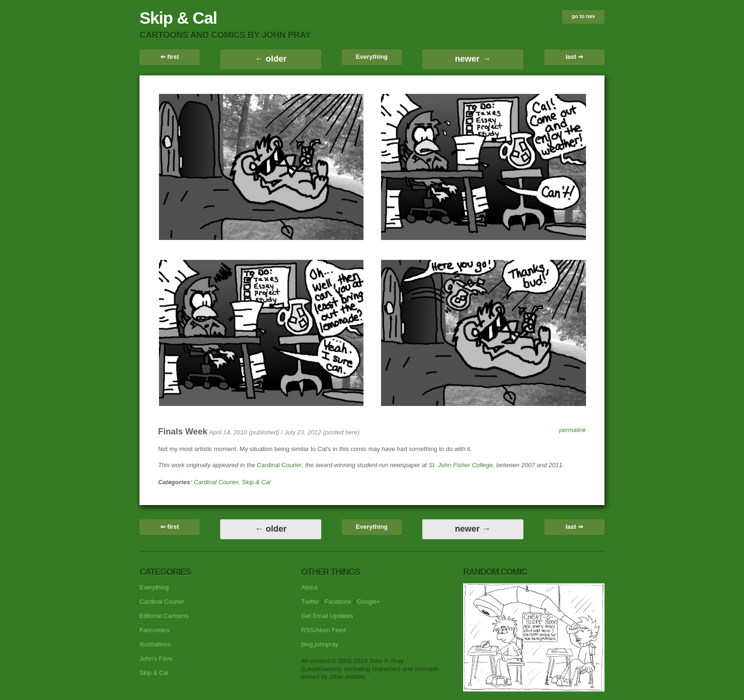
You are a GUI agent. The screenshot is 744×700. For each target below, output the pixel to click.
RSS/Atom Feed (324, 630)
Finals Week (183, 432)
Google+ (369, 602)
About (309, 587)
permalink (572, 430)
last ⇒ (574, 57)
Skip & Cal (178, 18)
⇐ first (170, 57)
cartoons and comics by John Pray (225, 35)
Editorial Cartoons (164, 616)
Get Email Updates (327, 616)
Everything (372, 57)
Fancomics (154, 630)
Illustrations (155, 644)
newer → (473, 59)
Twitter (310, 602)
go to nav (583, 16)
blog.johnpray (320, 644)
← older (271, 59)
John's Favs (156, 659)
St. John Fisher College (460, 465)
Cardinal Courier (279, 465)
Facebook (338, 602)
